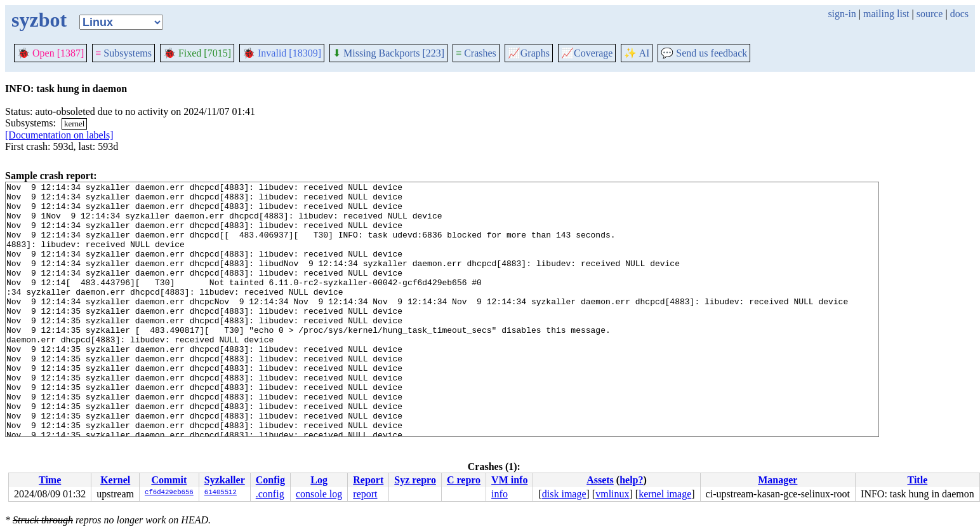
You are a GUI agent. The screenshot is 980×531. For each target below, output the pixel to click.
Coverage (587, 53)
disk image (564, 494)
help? (631, 480)
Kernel (115, 480)
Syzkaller (225, 480)
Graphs (529, 53)
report (365, 494)
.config (270, 494)
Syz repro (415, 480)
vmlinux (612, 494)
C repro (464, 480)
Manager (778, 480)
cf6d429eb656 (169, 493)
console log (319, 494)
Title (918, 480)
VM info (509, 480)
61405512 (221, 493)
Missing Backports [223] (388, 53)
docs (959, 14)
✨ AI (637, 53)
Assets (600, 480)
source (930, 14)
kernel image (665, 494)
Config (270, 480)
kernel (74, 124)
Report (368, 480)
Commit (169, 480)
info (500, 494)
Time (50, 480)
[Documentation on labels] (59, 135)
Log (319, 480)
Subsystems (123, 53)
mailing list (886, 14)
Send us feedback (704, 53)
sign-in (842, 14)
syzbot (39, 20)
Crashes (476, 53)
